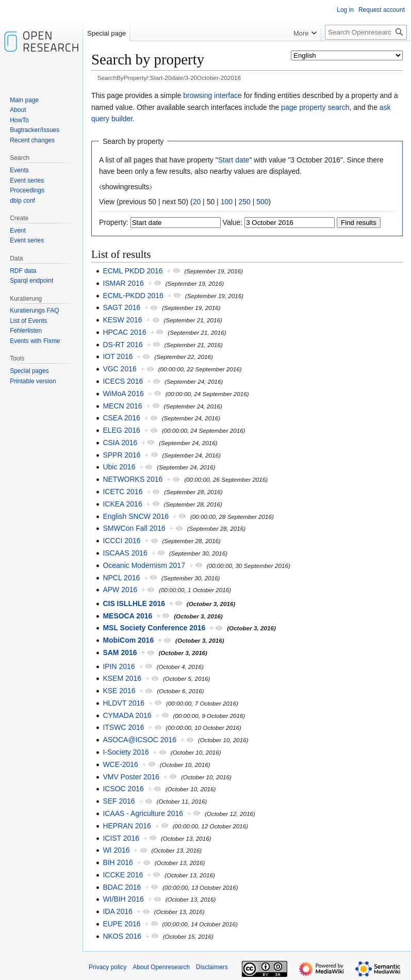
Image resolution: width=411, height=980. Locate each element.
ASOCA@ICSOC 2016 (139, 740)
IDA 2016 (118, 911)
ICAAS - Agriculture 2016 (143, 813)
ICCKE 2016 (123, 875)
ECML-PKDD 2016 (133, 296)
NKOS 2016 (122, 936)
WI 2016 (116, 850)
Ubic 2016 (119, 467)
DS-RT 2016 (122, 345)
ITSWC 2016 (123, 727)
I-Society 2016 (126, 752)
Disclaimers (212, 967)
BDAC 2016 (122, 887)
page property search (315, 107)
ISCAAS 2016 (125, 553)
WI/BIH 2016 (123, 899)
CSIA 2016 (120, 443)
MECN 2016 (122, 406)
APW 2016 (120, 590)
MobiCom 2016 (128, 640)
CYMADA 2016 (127, 715)
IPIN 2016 (119, 666)
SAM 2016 (120, 652)
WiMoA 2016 (123, 394)
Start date (234, 160)
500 (262, 202)
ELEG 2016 (121, 430)
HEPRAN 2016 (127, 826)
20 (197, 202)
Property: (114, 222)
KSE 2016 (119, 691)
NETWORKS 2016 (133, 479)
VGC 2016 (119, 369)
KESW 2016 (122, 320)
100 (227, 202)
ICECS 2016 (123, 381)
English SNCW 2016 (136, 516)
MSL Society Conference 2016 (154, 628)
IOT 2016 (118, 356)
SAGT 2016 (121, 307)
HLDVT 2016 (124, 703)
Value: (233, 222)
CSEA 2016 (121, 418)
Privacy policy (108, 967)
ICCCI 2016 (121, 541)
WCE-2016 (120, 764)
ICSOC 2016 (123, 789)
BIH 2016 (118, 862)
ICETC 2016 (122, 492)
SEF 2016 (119, 801)
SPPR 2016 (121, 455)
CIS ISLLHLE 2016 (134, 603)
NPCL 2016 (121, 578)
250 (244, 202)
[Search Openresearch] (366, 32)
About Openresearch (161, 967)
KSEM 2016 (122, 678)
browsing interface (212, 95)
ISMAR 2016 (123, 283)
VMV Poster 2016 (131, 777)
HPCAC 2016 (124, 332)
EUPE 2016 (121, 924)
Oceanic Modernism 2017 (144, 565)
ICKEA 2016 (122, 504)
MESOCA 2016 (127, 616)
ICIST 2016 (121, 838)
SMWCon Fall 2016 (134, 528)
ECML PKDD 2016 (133, 271)
